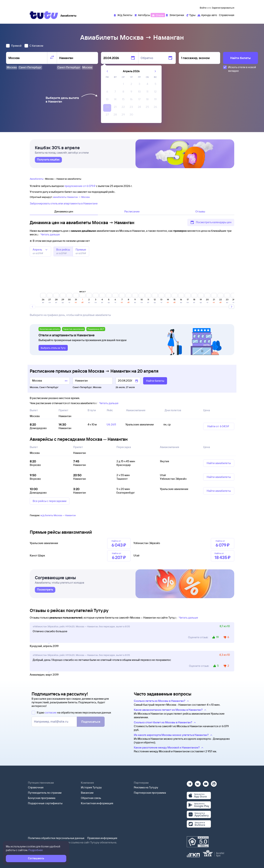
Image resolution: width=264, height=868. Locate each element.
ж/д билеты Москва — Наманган (58, 515)
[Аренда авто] (207, 15)
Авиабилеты (37, 179)
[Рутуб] (214, 783)
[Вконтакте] (198, 783)
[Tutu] (44, 15)
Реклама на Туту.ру (146, 787)
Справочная (36, 787)
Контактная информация (97, 803)
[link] (48, 160)
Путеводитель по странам (45, 793)
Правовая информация (102, 838)
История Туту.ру (91, 787)
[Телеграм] (190, 783)
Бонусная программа (42, 798)
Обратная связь (91, 798)
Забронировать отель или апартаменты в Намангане (64, 203)
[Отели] (158, 15)
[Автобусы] (142, 15)
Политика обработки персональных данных (56, 838)
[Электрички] (175, 15)
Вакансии (87, 793)
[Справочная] (227, 15)
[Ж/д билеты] (123, 15)
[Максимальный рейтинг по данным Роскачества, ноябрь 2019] (198, 842)
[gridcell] (123, 85)
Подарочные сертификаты (45, 803)
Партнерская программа (150, 793)
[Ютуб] (206, 783)
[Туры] (191, 15)
